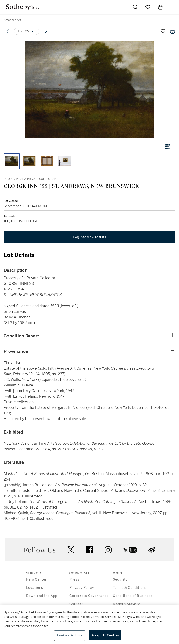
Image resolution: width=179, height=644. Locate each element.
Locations (35, 588)
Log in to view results (89, 237)
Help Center (36, 580)
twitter (71, 550)
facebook (89, 550)
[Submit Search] (135, 7)
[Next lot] (46, 31)
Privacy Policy (82, 588)
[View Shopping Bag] (160, 7)
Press (74, 580)
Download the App (42, 596)
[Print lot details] (172, 31)
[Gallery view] (168, 147)
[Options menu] (27, 31)
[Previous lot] (7, 31)
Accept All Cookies (105, 635)
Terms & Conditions (130, 588)
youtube (130, 550)
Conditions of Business (133, 596)
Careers (76, 604)
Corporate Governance (89, 596)
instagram (108, 550)
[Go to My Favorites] (148, 7)
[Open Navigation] (173, 7)
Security (120, 580)
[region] (89, 625)
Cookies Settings (70, 635)
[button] (89, 89)
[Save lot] (163, 31)
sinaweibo (152, 550)
